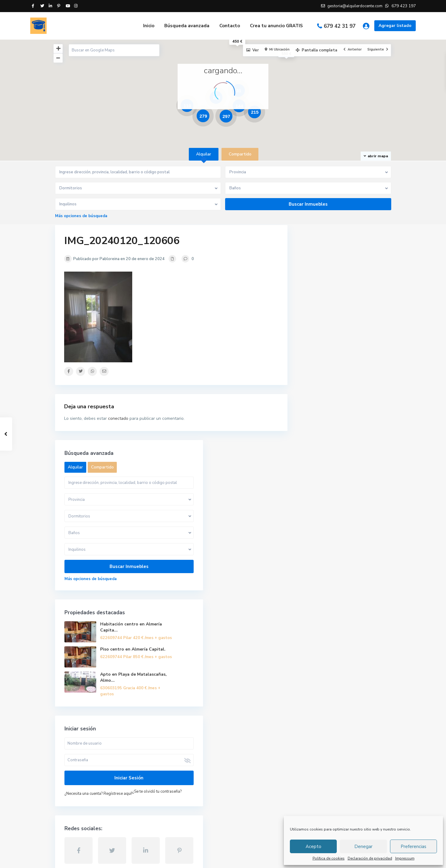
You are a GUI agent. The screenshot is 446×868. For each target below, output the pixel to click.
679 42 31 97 (340, 26)
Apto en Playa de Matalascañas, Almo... (358, 474)
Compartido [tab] (240, 154)
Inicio (149, 26)
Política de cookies (329, 858)
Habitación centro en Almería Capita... (361, 412)
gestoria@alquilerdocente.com (93, 768)
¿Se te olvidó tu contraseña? (331, 600)
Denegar (363, 847)
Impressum (405, 858)
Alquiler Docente (80, 777)
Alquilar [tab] (204, 154)
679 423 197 (75, 759)
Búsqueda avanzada (187, 26)
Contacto (230, 26)
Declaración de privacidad (370, 858)
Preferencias (413, 847)
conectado (118, 418)
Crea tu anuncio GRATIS (276, 26)
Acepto (313, 847)
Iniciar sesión (344, 578)
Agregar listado (395, 26)
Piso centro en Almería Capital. (357, 442)
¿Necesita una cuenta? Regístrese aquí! (340, 594)
